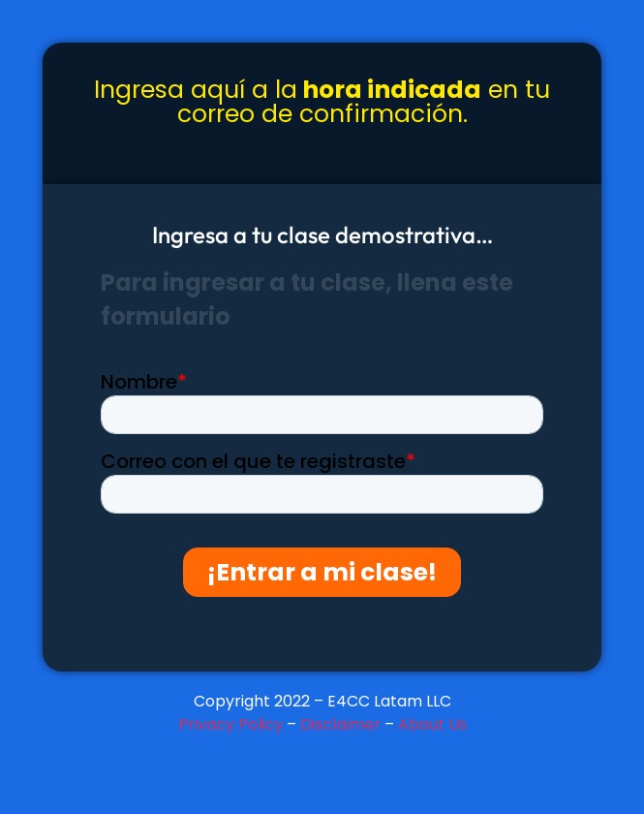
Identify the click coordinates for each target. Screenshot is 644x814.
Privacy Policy (230, 724)
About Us (432, 724)
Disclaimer (340, 724)
